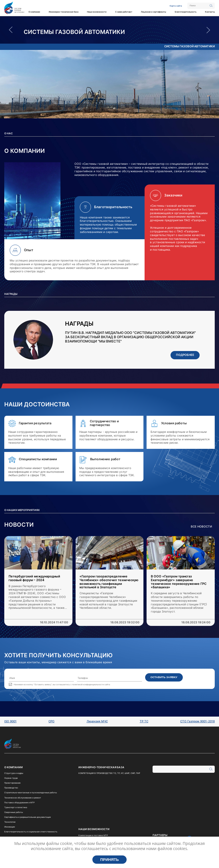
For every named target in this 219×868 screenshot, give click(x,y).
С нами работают (124, 12)
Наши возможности (97, 12)
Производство (11, 788)
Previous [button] (11, 30)
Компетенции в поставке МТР (93, 835)
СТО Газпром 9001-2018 (197, 721)
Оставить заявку (164, 677)
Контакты (210, 12)
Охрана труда (11, 778)
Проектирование (12, 783)
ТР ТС (144, 721)
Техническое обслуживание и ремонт (23, 798)
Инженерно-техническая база (64, 12)
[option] (109, 32)
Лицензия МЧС (97, 721)
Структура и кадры (14, 773)
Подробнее (185, 355)
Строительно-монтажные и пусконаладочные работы (31, 793)
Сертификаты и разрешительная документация (28, 817)
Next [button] (208, 30)
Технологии (10, 822)
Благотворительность (186, 12)
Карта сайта (176, 6)
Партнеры (160, 835)
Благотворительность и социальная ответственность (31, 832)
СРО (51, 721)
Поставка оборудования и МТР (19, 803)
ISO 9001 (10, 721)
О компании (34, 12)
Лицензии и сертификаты (153, 12)
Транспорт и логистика (16, 807)
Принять (110, 860)
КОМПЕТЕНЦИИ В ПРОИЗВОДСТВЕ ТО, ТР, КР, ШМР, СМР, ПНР (109, 773)
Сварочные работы (14, 812)
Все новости (201, 527)
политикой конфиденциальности (88, 685)
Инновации (10, 827)
